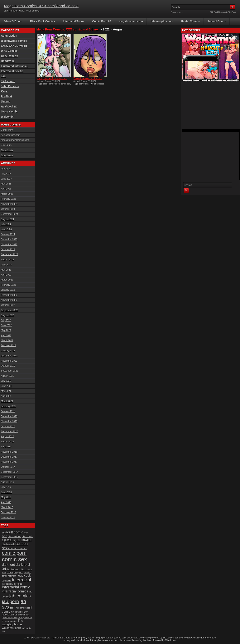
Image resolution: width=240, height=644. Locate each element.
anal (26, 533)
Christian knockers (17, 548)
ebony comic (8, 572)
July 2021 (6, 381)
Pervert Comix (217, 21)
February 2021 (8, 406)
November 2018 (9, 452)
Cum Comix (7, 150)
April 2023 (6, 275)
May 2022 (6, 330)
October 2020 (8, 427)
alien (45, 84)
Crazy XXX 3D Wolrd (14, 46)
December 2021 (9, 356)
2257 (27, 638)
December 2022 (9, 295)
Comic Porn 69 (102, 21)
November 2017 (9, 462)
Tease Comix (9, 112)
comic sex (66, 84)
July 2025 (6, 174)
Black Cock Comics (43, 21)
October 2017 (8, 467)
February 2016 (8, 512)
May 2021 (6, 391)
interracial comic (16, 587)
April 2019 (6, 447)
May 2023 (6, 270)
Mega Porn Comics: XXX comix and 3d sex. (41, 6)
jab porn (10, 601)
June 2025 (6, 179)
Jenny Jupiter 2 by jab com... (52, 78)
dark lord (9, 565)
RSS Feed (214, 12)
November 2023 (9, 244)
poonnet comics (10, 617)
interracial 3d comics (12, 584)
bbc (5, 536)
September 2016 (10, 477)
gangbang (19, 572)
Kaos (4, 91)
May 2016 (6, 497)
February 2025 (8, 199)
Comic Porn (7, 130)
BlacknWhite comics (14, 41)
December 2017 (9, 457)
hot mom (12, 576)
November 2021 (9, 361)
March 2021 (7, 401)
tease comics (11, 621)
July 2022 (6, 320)
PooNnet (7, 96)
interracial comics (15, 591)
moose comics (10, 615)
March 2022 (7, 340)
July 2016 (6, 487)
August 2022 (7, 315)
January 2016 (8, 518)
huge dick (7, 580)
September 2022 (10, 310)
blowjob (26, 540)
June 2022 (6, 325)
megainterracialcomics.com (15, 140)
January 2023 (8, 290)
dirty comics (26, 569)
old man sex (24, 615)
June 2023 (6, 265)
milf (13, 607)
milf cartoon (21, 608)
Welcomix (7, 117)
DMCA (34, 638)
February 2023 (8, 285)
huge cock (24, 575)
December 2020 (9, 416)
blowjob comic (8, 544)
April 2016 (6, 502)
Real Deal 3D (9, 107)
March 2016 (7, 507)
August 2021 (7, 376)
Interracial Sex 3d (12, 71)
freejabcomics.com (11, 135)
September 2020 (10, 432)
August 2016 (7, 482)
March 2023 (7, 280)
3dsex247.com (13, 21)
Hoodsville (8, 61)
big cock (7, 540)
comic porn (14, 553)
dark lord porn (13, 569)
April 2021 (6, 396)
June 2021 (6, 386)
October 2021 (8, 366)
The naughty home (12, 622)
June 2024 (6, 229)
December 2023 (9, 239)
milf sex (24, 612)
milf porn (15, 612)
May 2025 (6, 184)
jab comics (20, 596)
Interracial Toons (74, 21)
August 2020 (7, 436)
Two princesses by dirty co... (88, 78)
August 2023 (7, 260)
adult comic (14, 532)
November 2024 (9, 204)
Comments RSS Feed (228, 12)
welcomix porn (11, 628)
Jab (3, 76)
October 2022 (8, 305)
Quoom (6, 101)
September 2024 (10, 214)
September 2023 (10, 254)
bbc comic (27, 536)
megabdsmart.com (131, 21)
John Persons (10, 86)
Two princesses (97, 84)
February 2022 (8, 345)
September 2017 (10, 472)
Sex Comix (7, 145)
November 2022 (9, 300)
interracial (22, 580)
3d (3, 533)
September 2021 (10, 371)
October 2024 (8, 209)
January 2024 (8, 234)
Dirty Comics (9, 51)
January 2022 (8, 351)
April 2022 (6, 336)
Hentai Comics (190, 21)
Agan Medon (9, 36)
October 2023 (8, 249)
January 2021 (8, 411)
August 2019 (7, 442)
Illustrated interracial (14, 66)
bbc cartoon (14, 536)
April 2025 (6, 189)
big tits (16, 540)
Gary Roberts (10, 56)
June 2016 (6, 492)
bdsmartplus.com (162, 21)
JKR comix (8, 81)
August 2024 (7, 219)
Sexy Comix (7, 155)
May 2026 (6, 169)
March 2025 (7, 194)
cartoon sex (54, 84)
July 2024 (6, 224)
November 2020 (9, 421)
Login (181, 12)
